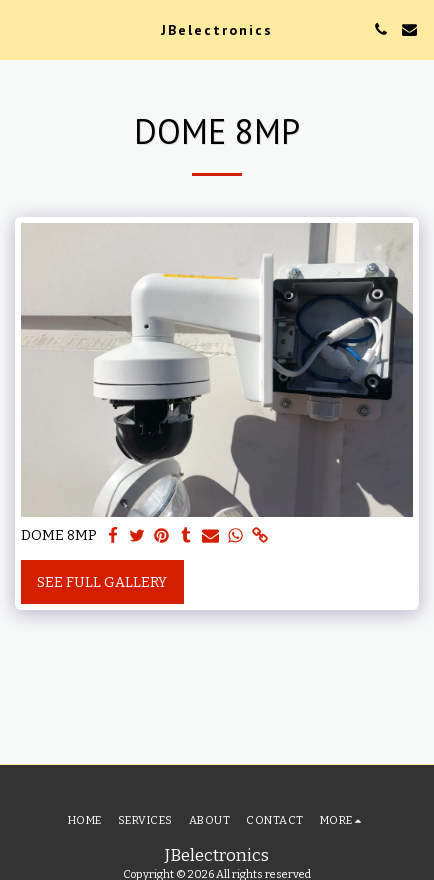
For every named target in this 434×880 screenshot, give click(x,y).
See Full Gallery (102, 582)
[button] (22, 29)
